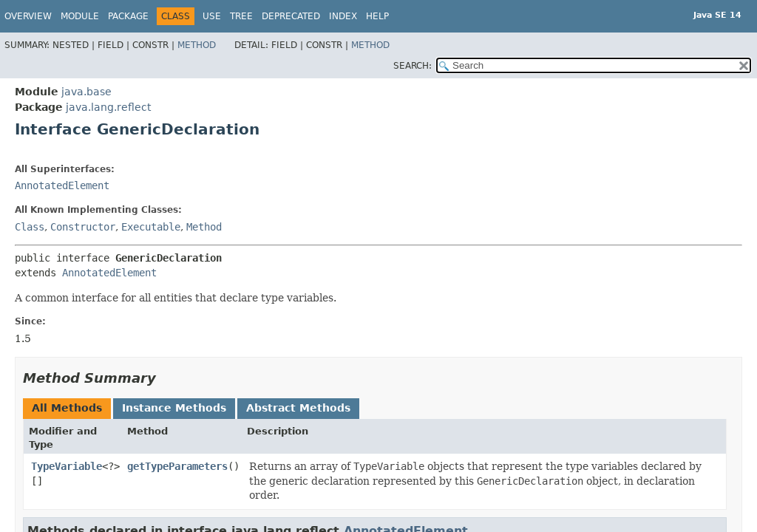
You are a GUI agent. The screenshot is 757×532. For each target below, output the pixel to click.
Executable (151, 227)
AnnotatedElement (62, 185)
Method (197, 45)
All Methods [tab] (67, 408)
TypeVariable (67, 466)
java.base (86, 92)
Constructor (83, 227)
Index (343, 16)
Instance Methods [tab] (174, 408)
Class (30, 227)
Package (128, 16)
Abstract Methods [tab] (298, 408)
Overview (28, 16)
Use (212, 16)
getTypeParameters (177, 466)
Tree (241, 16)
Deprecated (291, 16)
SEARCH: (413, 66)
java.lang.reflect (108, 107)
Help (377, 16)
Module (80, 16)
